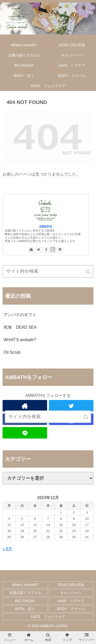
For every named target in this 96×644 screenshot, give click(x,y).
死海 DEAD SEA (20, 327)
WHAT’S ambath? (20, 340)
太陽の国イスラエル (25, 593)
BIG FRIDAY (25, 601)
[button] (89, 272)
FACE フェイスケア (48, 617)
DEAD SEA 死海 (71, 585)
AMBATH (46, 226)
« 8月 (7, 549)
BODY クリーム (71, 609)
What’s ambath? (25, 585)
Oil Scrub (12, 352)
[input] (48, 271)
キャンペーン (71, 593)
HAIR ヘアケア (71, 601)
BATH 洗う (25, 609)
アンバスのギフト (20, 315)
